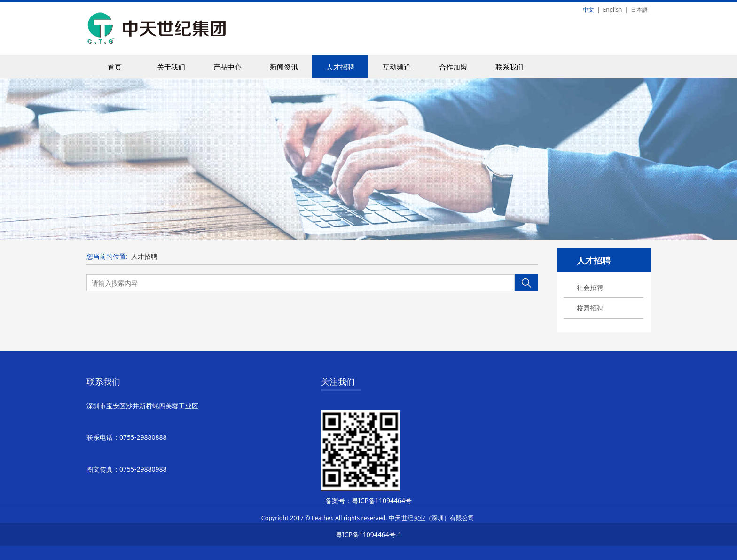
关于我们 (171, 67)
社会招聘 (590, 287)
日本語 (639, 10)
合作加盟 (453, 67)
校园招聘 (590, 308)
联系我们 (510, 67)
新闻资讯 (284, 67)
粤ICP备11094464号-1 (369, 534)
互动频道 (397, 67)
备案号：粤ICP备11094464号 (368, 501)
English (613, 10)
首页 (115, 67)
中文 (588, 10)
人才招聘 (340, 67)
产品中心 (227, 67)
